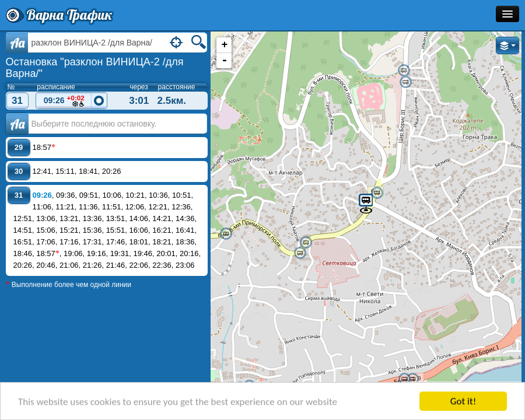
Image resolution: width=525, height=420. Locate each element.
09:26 (64, 101)
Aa (17, 43)
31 (17, 101)
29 (19, 147)
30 (19, 171)
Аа (17, 124)
